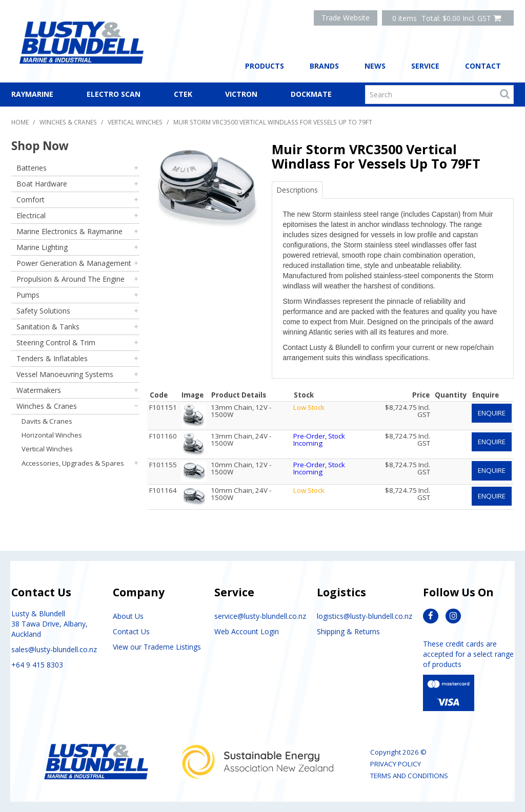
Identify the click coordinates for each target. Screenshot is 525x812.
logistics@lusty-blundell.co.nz (365, 616)
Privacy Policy (396, 764)
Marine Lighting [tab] (42, 247)
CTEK (183, 94)
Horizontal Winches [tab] (52, 435)
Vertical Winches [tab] (47, 449)
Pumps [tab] (28, 295)
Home (20, 122)
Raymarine (32, 94)
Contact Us (131, 631)
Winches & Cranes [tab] (47, 406)
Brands (324, 66)
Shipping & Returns (348, 631)
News (375, 66)
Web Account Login (247, 631)
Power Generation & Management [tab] (74, 263)
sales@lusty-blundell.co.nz (54, 649)
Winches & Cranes (68, 122)
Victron (241, 94)
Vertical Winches (135, 122)
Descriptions (297, 190)
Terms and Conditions (409, 776)
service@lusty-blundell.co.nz (260, 616)
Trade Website (346, 18)
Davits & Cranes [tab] (47, 421)
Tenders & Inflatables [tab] (52, 358)
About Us (128, 616)
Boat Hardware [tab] (42, 184)
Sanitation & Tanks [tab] (48, 327)
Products (265, 66)
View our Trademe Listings (157, 647)
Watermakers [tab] (39, 390)
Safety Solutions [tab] (43, 311)
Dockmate (311, 94)
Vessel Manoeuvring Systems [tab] (65, 374)
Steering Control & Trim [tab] (56, 342)
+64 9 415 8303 (37, 665)
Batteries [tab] (32, 168)
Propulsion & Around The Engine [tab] (70, 279)
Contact (483, 66)
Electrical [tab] (31, 215)
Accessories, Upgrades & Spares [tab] (73, 463)
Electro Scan (114, 94)
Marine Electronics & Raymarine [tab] (69, 231)
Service (425, 66)
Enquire (492, 413)
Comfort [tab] (31, 200)
